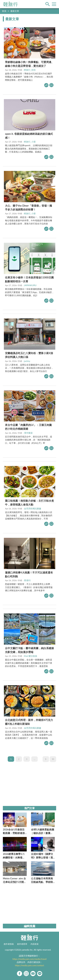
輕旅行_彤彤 (30, 70)
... (34, 759)
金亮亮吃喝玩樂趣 (33, 508)
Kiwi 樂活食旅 (31, 656)
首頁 (4, 11)
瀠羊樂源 (28, 433)
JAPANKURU (30, 285)
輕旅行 (10, 4)
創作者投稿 (9, 944)
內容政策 (35, 944)
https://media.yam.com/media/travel (29, 959)
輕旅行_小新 (30, 142)
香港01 (27, 580)
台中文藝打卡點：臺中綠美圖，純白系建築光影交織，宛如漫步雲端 (29, 650)
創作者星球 (22, 944)
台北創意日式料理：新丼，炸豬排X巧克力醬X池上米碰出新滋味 (29, 722)
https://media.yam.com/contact (30, 965)
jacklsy (27, 361)
